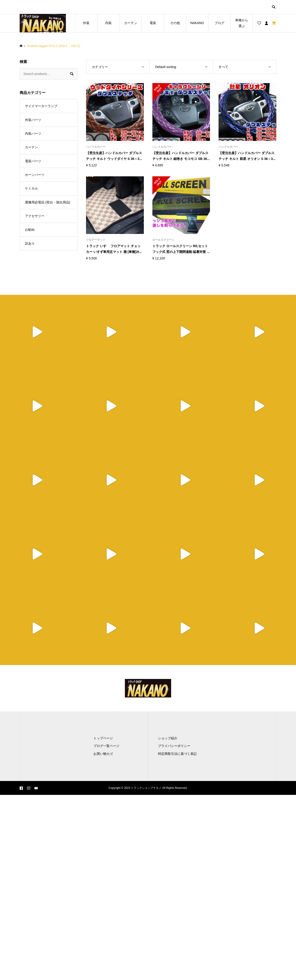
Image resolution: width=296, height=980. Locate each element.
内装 (108, 23)
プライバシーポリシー (174, 746)
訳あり (30, 243)
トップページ (103, 738)
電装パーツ (33, 161)
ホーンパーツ (35, 175)
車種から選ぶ (242, 23)
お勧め (30, 230)
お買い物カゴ (103, 754)
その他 (175, 23)
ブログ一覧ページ (106, 746)
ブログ (219, 23)
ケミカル (31, 188)
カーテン (131, 23)
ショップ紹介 (168, 738)
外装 (86, 23)
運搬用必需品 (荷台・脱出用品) (48, 202)
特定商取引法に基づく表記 (177, 754)
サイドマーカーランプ (41, 106)
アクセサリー (35, 216)
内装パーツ (33, 134)
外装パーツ (33, 120)
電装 (153, 23)
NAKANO (197, 23)
